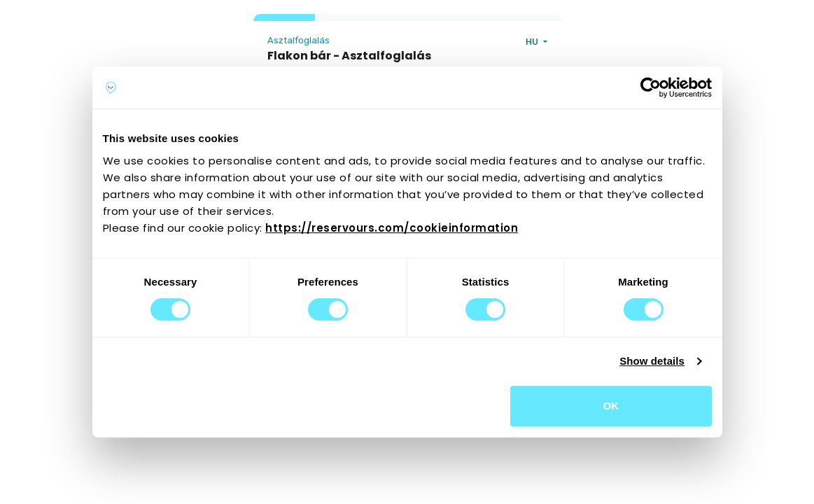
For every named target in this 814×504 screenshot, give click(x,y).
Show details (652, 361)
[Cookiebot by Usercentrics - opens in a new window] (651, 87)
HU (533, 42)
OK (611, 406)
